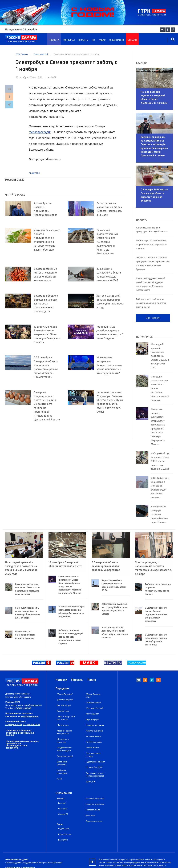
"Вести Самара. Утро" (93, 672)
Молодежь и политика (63, 717)
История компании (95, 775)
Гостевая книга (93, 786)
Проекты (83, 40)
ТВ (93, 40)
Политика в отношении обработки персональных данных (20, 709)
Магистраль (63, 701)
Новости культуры (95, 701)
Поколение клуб (65, 732)
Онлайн (132, 40)
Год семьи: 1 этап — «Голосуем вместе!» (95, 751)
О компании (117, 40)
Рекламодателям (94, 797)
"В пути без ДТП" (94, 744)
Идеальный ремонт (95, 738)
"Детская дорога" (65, 676)
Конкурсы (69, 40)
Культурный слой (94, 707)
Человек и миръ (94, 712)
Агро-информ (92, 696)
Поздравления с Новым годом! (65, 725)
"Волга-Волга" (93, 724)
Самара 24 (63, 790)
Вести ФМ (63, 816)
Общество (34, 173)
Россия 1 (62, 779)
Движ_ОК (91, 758)
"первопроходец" (40, 132)
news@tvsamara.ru (33, 681)
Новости (54, 40)
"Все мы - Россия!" (95, 684)
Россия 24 (63, 785)
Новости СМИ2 (15, 180)
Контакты (91, 792)
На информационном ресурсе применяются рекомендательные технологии (22, 721)
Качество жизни (94, 718)
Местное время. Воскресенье (65, 708)
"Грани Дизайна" (65, 670)
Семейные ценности (62, 739)
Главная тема (63, 687)
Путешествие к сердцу (93, 731)
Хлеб (59, 755)
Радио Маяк (64, 805)
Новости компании (95, 780)
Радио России (65, 810)
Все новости (153, 294)
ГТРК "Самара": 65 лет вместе (66, 694)
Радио (102, 40)
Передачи (62, 665)
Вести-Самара (64, 682)
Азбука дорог (92, 690)
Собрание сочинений (62, 748)
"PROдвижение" (94, 679)
